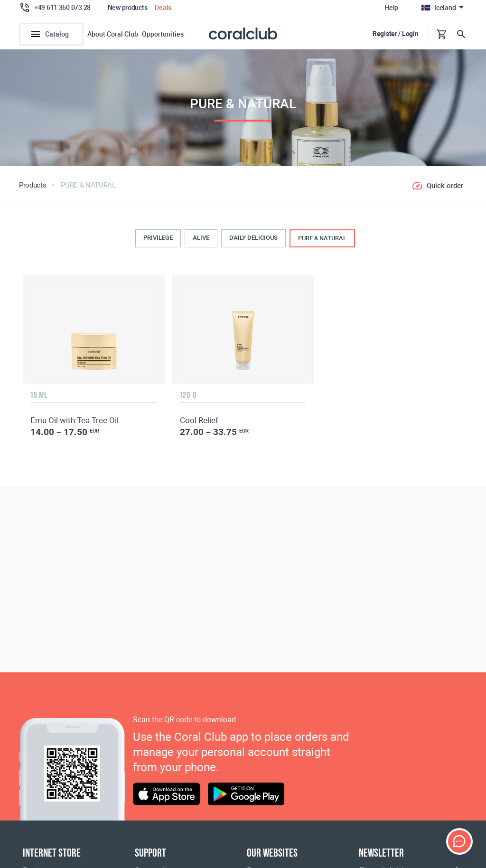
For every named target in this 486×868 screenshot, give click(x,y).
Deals (163, 8)
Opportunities (163, 34)
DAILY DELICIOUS (253, 238)
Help (391, 8)
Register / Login (396, 34)
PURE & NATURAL (322, 238)
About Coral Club (113, 34)
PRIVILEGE (158, 238)
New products (128, 8)
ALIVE (201, 238)
